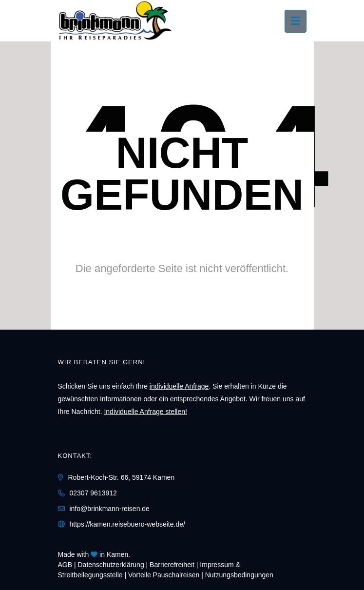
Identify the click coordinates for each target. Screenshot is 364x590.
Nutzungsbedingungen (239, 575)
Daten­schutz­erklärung (111, 565)
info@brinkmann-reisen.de (110, 509)
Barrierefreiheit (172, 565)
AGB (65, 565)
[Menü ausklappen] (296, 21)
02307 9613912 (93, 493)
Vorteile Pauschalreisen (164, 575)
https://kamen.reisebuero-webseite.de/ (127, 524)
